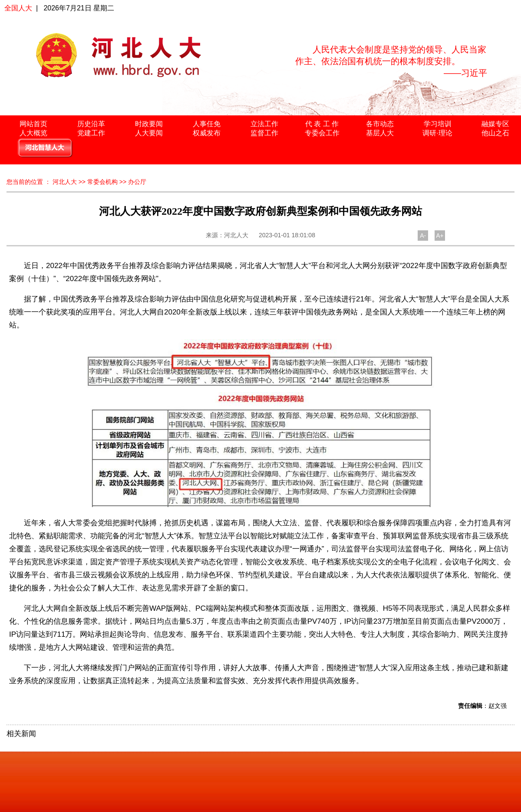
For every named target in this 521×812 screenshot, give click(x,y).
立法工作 (264, 124)
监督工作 (264, 133)
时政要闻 (149, 124)
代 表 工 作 (322, 124)
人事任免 (207, 124)
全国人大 (18, 8)
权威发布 (207, 133)
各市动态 (380, 124)
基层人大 (380, 133)
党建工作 (91, 133)
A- (423, 236)
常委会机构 (102, 182)
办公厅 (137, 182)
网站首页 (33, 124)
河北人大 (65, 182)
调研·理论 (437, 133)
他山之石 (495, 133)
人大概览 (33, 133)
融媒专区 (495, 124)
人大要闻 (149, 133)
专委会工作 (322, 133)
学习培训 (438, 124)
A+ (440, 236)
